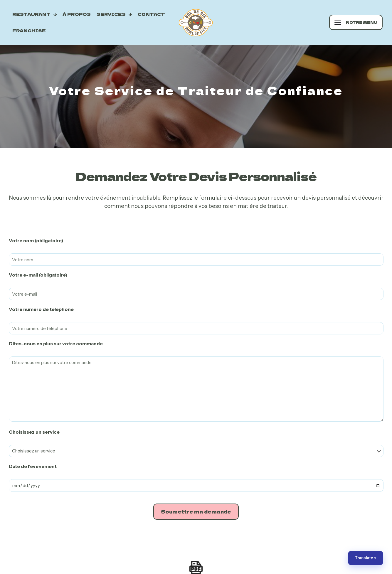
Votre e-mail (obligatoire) (38, 275)
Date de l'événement (33, 466)
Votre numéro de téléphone (41, 309)
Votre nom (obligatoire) (36, 240)
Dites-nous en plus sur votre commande (56, 344)
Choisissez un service (34, 432)
